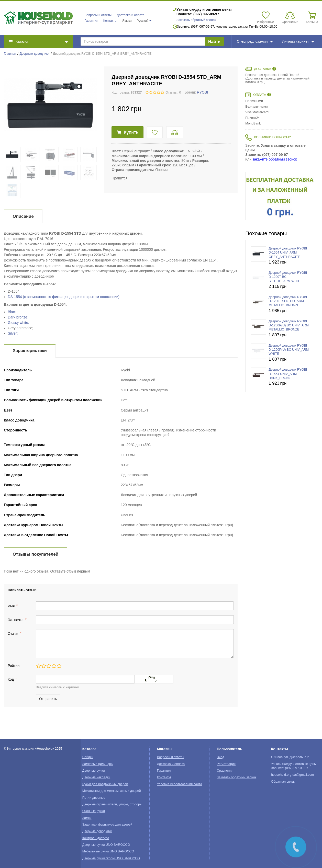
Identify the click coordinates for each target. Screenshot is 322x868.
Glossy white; (18, 323)
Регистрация (226, 764)
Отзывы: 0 (173, 93)
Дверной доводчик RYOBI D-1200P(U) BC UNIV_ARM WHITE (289, 350)
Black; (13, 312)
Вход (221, 757)
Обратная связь (283, 782)
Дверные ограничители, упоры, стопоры (112, 804)
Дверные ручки (94, 771)
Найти (214, 42)
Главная (10, 54)
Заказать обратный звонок (196, 20)
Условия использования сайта (180, 784)
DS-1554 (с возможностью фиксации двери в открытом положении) (64, 297)
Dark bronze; (18, 317)
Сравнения (225, 771)
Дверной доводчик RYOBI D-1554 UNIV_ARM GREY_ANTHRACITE (288, 253)
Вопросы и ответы (98, 15)
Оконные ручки (94, 811)
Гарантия (91, 21)
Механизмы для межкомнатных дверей (112, 791)
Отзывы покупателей (36, 554)
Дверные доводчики (35, 54)
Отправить (48, 699)
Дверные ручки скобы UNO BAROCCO (111, 858)
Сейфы (88, 757)
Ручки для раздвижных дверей (105, 784)
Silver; (13, 333)
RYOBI (202, 92)
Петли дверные (94, 798)
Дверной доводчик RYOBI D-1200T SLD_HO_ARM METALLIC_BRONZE (288, 301)
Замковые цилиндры (98, 764)
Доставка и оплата (131, 15)
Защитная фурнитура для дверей (107, 825)
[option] (280, 196)
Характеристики (30, 351)
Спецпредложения (255, 41)
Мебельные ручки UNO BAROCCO (108, 851)
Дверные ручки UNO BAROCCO (106, 845)
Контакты (110, 21)
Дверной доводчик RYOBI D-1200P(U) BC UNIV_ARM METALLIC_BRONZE (289, 325)
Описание (23, 216)
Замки (87, 818)
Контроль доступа (96, 838)
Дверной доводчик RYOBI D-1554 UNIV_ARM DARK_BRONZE (288, 374)
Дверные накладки (96, 777)
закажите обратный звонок (275, 159)
